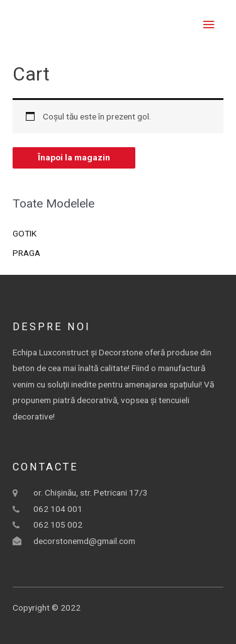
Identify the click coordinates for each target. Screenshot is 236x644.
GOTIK (25, 233)
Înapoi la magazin (74, 157)
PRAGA (26, 253)
